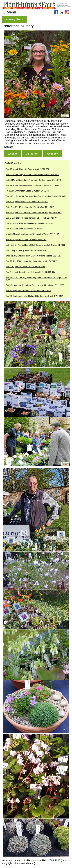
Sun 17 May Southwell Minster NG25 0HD (25, 229)
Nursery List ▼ (15, 19)
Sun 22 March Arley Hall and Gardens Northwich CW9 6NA (32, 175)
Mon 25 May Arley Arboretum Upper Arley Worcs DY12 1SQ (33, 234)
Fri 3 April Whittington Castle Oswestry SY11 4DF (28, 191)
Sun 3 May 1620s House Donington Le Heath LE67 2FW (31, 218)
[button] (15, 19)
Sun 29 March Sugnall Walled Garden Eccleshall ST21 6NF (33, 185)
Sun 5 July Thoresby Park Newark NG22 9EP (26, 250)
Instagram (32, 154)
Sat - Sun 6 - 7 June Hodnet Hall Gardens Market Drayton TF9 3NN (36, 245)
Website (13, 154)
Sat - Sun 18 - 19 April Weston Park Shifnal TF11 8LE (30, 207)
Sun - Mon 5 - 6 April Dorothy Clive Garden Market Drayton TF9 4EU (37, 196)
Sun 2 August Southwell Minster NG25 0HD (25, 267)
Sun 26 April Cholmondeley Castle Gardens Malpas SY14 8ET (34, 212)
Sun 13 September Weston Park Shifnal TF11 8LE (28, 291)
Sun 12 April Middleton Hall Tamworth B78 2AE (27, 202)
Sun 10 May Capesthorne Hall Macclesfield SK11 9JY (30, 223)
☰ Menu (9, 12)
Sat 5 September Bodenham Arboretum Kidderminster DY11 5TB (35, 285)
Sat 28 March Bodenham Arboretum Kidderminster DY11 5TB (33, 180)
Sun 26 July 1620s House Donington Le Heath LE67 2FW (32, 261)
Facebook (52, 154)
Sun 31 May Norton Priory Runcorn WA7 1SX (26, 240)
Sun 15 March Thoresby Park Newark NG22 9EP (28, 169)
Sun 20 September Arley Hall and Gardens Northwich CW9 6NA (35, 296)
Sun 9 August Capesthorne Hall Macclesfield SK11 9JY (31, 272)
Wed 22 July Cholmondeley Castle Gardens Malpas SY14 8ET (34, 256)
